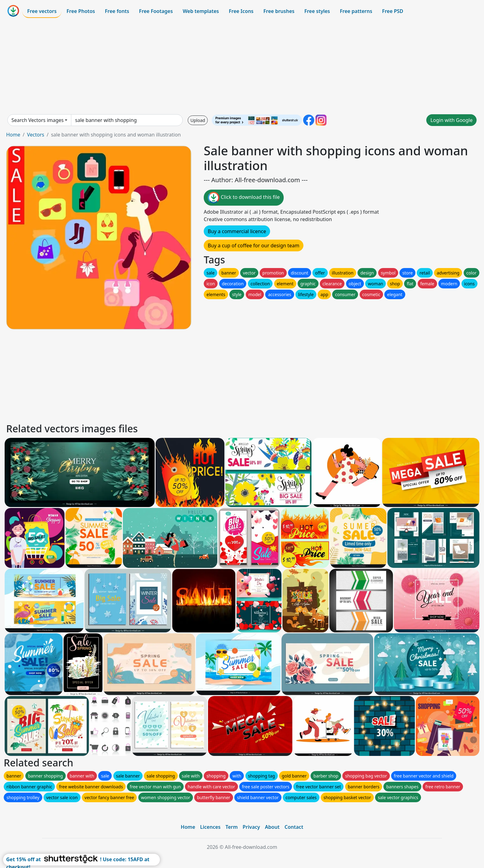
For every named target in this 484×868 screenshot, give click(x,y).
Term (232, 827)
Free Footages (156, 11)
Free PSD (393, 11)
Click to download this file (244, 198)
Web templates (201, 11)
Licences (210, 827)
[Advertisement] (242, 66)
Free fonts (117, 11)
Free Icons (241, 11)
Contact (294, 827)
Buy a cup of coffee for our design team (254, 245)
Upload (198, 120)
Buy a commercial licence (237, 231)
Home (13, 135)
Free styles (317, 11)
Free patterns (356, 11)
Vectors (35, 135)
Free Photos (81, 11)
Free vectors (42, 11)
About (272, 827)
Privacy (251, 827)
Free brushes (279, 11)
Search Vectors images (38, 120)
